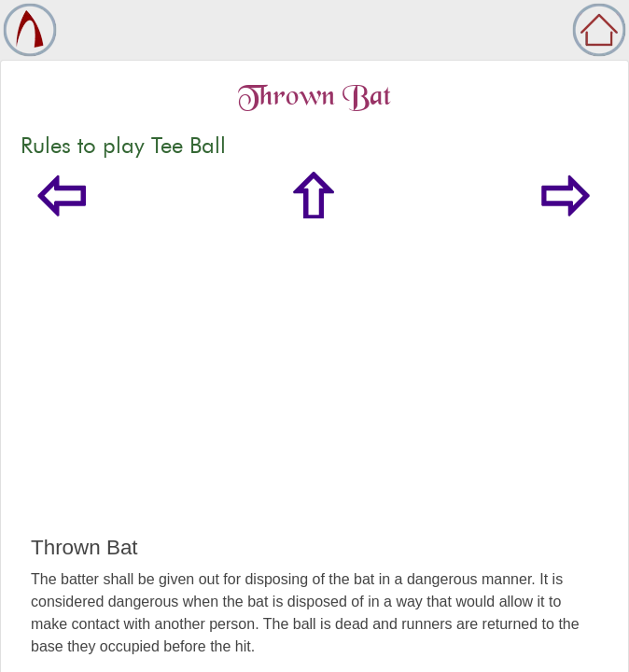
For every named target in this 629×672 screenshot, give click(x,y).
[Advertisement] (314, 396)
